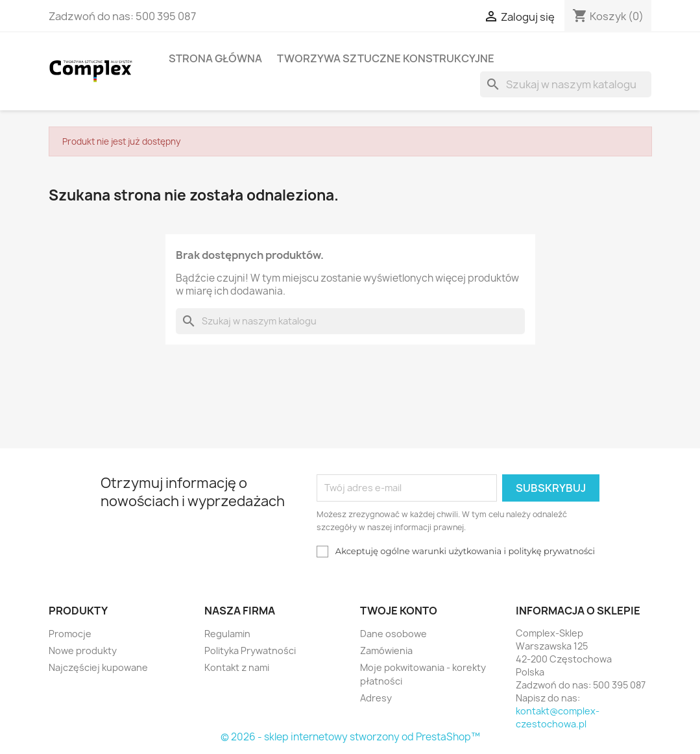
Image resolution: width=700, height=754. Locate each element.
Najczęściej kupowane (98, 667)
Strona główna (215, 58)
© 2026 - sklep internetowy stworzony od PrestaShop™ (350, 737)
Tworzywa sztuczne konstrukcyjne (386, 58)
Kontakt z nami (237, 667)
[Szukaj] (566, 84)
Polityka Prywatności (250, 651)
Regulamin (227, 634)
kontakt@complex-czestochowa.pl (558, 717)
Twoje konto (399, 611)
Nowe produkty (83, 651)
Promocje (70, 634)
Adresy (376, 698)
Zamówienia (386, 651)
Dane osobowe (393, 634)
